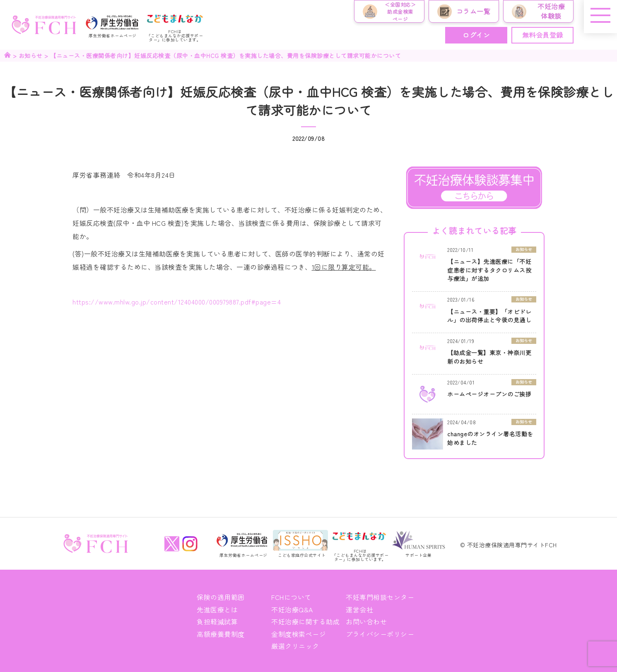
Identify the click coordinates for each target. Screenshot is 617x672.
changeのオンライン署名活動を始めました (490, 438)
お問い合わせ (366, 621)
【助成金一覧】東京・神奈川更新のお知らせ (489, 357)
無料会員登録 (543, 35)
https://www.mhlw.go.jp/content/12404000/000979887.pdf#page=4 (177, 302)
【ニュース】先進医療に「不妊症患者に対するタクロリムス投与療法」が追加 (489, 270)
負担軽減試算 (217, 621)
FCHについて (291, 597)
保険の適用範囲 (221, 597)
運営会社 (359, 609)
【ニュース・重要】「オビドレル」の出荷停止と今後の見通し (489, 316)
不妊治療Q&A (292, 609)
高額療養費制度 (221, 634)
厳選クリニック (295, 646)
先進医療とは (217, 609)
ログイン (476, 35)
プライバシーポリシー (380, 634)
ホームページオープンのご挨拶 (489, 394)
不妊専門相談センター (380, 597)
